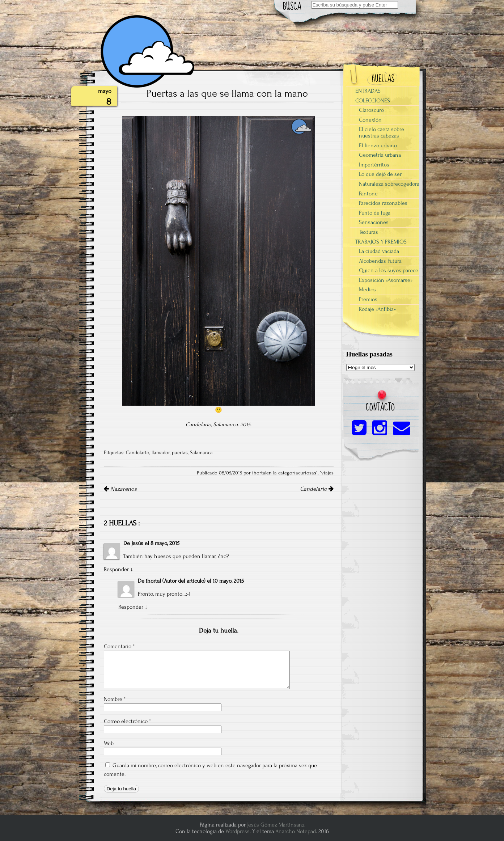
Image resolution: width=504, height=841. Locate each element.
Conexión (370, 120)
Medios (367, 290)
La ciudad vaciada (379, 251)
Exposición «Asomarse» (386, 280)
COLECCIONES (373, 101)
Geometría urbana (380, 155)
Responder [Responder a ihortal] (131, 607)
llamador (161, 453)
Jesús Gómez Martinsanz (276, 825)
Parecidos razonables (383, 203)
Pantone (368, 194)
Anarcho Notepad (296, 831)
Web (109, 743)
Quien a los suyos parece (389, 270)
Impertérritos (374, 165)
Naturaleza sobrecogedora (389, 184)
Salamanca (201, 453)
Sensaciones (374, 222)
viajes (327, 473)
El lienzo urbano (378, 145)
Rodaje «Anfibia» (377, 309)
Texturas (369, 232)
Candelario (138, 453)
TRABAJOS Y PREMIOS (381, 242)
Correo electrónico (127, 721)
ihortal (153, 581)
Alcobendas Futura (380, 261)
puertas (180, 453)
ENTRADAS (368, 91)
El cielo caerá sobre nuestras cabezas (382, 132)
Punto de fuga (375, 213)
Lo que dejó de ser (380, 174)
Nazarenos (120, 489)
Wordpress (238, 831)
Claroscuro (371, 110)
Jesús (137, 543)
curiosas (307, 473)
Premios (368, 299)
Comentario (119, 646)
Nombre (115, 699)
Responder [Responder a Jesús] (116, 569)
